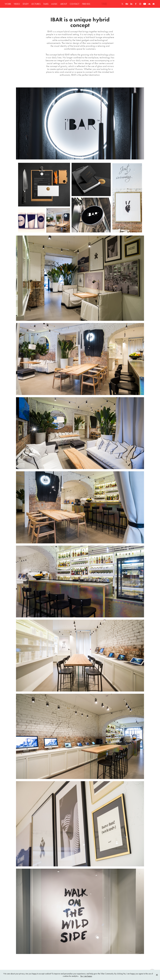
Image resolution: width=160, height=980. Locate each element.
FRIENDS (86, 4)
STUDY (26, 4)
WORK (8, 4)
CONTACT (75, 4)
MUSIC (54, 4)
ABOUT (64, 4)
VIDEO (17, 4)
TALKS (46, 4)
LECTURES (36, 4)
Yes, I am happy (86, 976)
